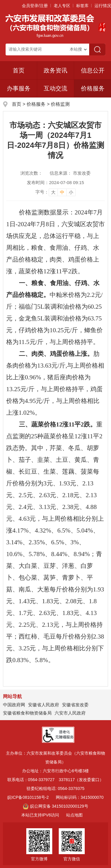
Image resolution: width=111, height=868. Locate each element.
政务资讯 (56, 70)
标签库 (82, 6)
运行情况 (103, 6)
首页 (19, 70)
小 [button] (71, 192)
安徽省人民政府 (44, 705)
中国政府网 (14, 705)
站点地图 (74, 815)
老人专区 (62, 6)
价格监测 (60, 104)
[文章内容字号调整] (56, 192)
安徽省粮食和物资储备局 (27, 713)
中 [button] (62, 192)
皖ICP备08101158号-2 (28, 797)
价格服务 (36, 104)
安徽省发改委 (75, 705)
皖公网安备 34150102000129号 (55, 806)
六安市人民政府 (70, 713)
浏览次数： (31, 173)
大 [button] (53, 192)
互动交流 (56, 88)
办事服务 (19, 88)
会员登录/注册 (35, 6)
